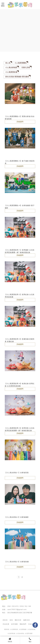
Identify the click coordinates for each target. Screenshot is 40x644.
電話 (30, 640)
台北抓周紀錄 (11, 633)
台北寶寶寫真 (14, 629)
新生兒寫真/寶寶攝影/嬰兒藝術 (17, 77)
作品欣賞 (6, 624)
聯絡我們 (23, 624)
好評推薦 (15, 624)
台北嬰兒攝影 (29, 633)
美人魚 (8, 63)
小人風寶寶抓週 (11, 72)
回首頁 (10, 640)
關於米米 (18, 620)
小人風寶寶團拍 (21, 63)
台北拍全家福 (20, 633)
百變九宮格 (26, 67)
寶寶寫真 (7, 629)
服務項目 (27, 620)
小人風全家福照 (11, 67)
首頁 (11, 620)
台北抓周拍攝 (31, 629)
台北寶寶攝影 (23, 629)
